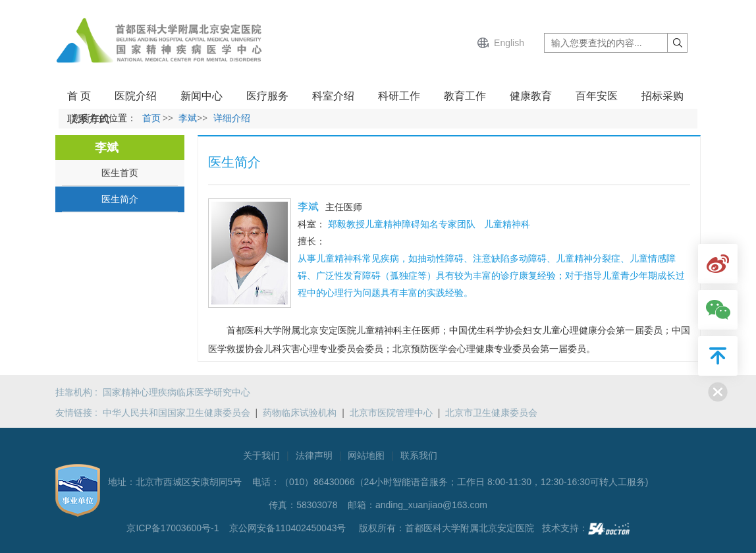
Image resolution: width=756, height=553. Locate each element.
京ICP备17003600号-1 (174, 528)
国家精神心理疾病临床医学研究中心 (176, 392)
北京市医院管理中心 (391, 413)
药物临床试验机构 (300, 413)
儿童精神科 (339, 258)
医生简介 (120, 199)
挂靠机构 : (79, 392)
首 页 (79, 96)
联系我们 (419, 455)
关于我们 (261, 455)
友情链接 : (79, 413)
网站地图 (366, 455)
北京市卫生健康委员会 (491, 413)
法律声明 (314, 455)
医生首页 (120, 173)
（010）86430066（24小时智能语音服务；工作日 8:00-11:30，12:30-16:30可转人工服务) (464, 482)
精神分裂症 (597, 258)
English (509, 43)
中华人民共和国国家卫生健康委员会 (176, 413)
